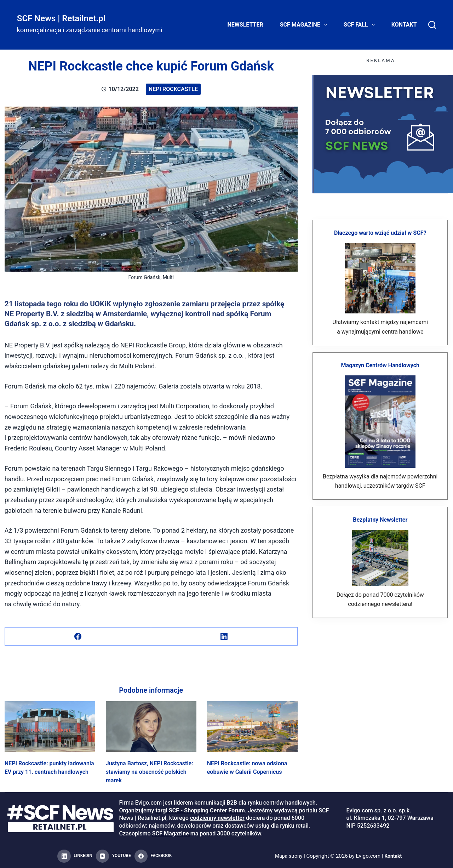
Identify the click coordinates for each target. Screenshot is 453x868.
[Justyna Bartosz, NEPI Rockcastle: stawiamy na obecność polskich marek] (151, 727)
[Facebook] (78, 637)
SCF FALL (361, 25)
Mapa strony (288, 856)
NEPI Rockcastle (173, 89)
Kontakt (404, 25)
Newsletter (245, 25)
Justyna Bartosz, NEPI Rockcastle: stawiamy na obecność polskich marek (150, 772)
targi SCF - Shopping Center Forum (200, 810)
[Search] (432, 25)
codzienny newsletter (217, 818)
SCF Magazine (305, 25)
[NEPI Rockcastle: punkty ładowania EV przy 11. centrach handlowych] (50, 727)
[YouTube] (113, 856)
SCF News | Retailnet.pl (61, 18)
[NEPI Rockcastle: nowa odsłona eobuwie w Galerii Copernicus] (252, 727)
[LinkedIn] (224, 637)
